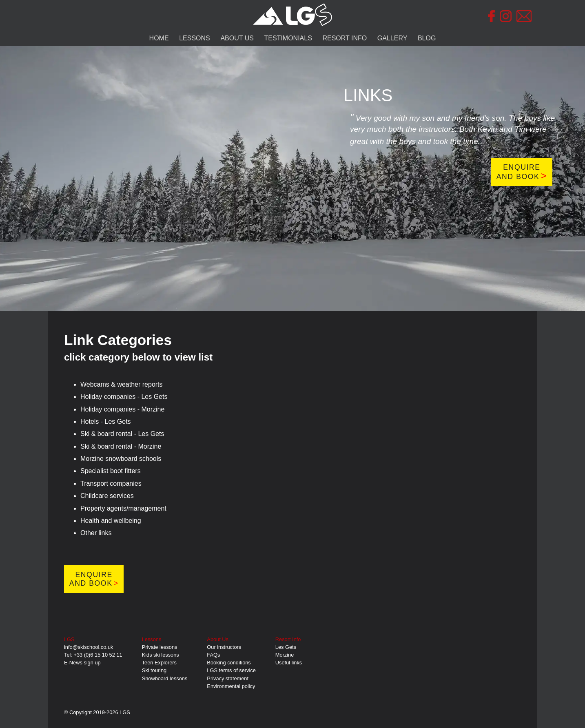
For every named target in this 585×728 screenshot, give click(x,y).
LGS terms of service (231, 670)
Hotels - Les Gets (106, 422)
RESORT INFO (345, 38)
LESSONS (195, 38)
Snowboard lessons (165, 678)
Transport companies (111, 483)
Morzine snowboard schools (121, 459)
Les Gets (286, 647)
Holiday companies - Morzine (122, 409)
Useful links (289, 663)
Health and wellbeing (111, 521)
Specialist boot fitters (111, 471)
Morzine (285, 655)
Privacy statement (228, 678)
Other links (96, 533)
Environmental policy (231, 686)
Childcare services (107, 496)
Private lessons (160, 647)
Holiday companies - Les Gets (124, 397)
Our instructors (224, 647)
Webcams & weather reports (122, 384)
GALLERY (392, 38)
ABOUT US (237, 38)
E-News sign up (82, 663)
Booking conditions (229, 663)
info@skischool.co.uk (89, 647)
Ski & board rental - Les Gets (122, 434)
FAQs (213, 655)
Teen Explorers (159, 663)
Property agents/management (123, 508)
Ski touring (154, 670)
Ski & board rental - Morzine (121, 446)
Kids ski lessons (161, 655)
